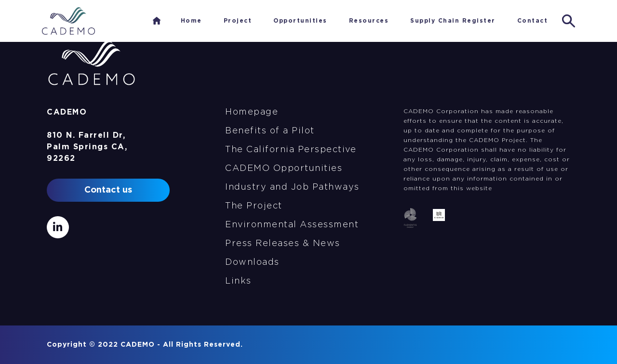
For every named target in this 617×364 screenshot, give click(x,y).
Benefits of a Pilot (270, 131)
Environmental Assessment (292, 225)
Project (238, 21)
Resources (369, 21)
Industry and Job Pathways (292, 187)
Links (238, 281)
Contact (533, 21)
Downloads (252, 262)
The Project (254, 206)
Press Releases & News (283, 244)
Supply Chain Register (453, 21)
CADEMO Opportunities (284, 169)
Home (157, 21)
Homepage (252, 112)
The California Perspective (291, 150)
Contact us (108, 190)
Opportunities (300, 21)
